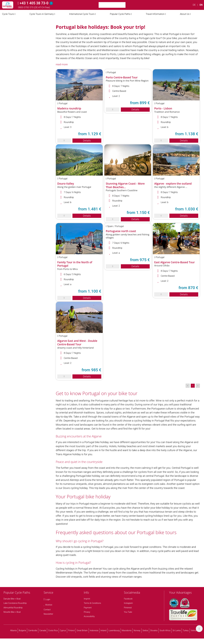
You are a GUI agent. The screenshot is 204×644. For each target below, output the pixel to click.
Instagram (128, 603)
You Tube (128, 612)
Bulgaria (22, 630)
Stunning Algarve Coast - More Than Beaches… (125, 185)
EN (201, 5)
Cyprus (63, 630)
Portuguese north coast (121, 231)
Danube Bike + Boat (12, 599)
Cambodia (33, 630)
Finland (71, 630)
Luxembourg (114, 630)
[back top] (199, 629)
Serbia (145, 630)
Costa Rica (53, 630)
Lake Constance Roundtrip (15, 603)
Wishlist (49, 605)
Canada (43, 630)
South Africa (165, 630)
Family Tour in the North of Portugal (75, 264)
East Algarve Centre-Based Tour (174, 262)
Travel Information (155, 14)
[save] (64, 141)
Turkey (186, 630)
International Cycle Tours (82, 14)
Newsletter (48, 614)
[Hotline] (51, 3)
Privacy (87, 612)
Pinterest (128, 608)
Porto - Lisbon (163, 108)
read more (62, 64)
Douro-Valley (66, 184)
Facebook (128, 599)
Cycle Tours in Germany (42, 14)
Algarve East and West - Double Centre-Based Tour (77, 343)
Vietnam (194, 630)
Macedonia (127, 630)
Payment (88, 608)
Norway (137, 630)
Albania (13, 630)
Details (87, 141)
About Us (185, 14)
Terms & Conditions (93, 603)
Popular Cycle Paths (120, 14)
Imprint (87, 599)
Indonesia (94, 630)
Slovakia (154, 630)
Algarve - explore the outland (173, 184)
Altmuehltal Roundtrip (13, 608)
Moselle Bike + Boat (12, 612)
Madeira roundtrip (69, 108)
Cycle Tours (8, 14)
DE (194, 5)
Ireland (103, 630)
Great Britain (82, 630)
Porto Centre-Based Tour (122, 77)
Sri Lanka (177, 630)
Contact (47, 610)
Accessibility (89, 616)
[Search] (129, 5)
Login (48, 599)
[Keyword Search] (112, 5)
